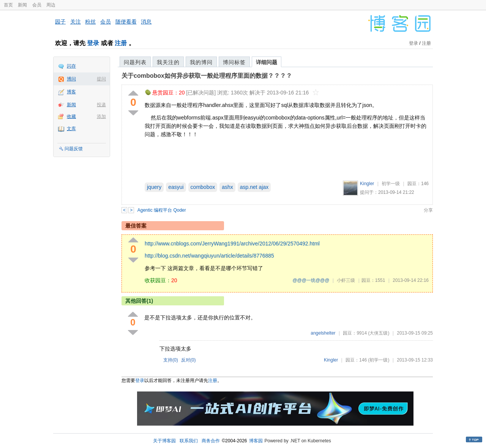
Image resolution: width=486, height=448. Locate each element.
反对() (189, 360)
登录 (93, 43)
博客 (71, 92)
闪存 (71, 66)
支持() (171, 360)
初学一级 (391, 184)
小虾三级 (346, 280)
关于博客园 (164, 441)
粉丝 (90, 22)
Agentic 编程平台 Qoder (162, 210)
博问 (71, 79)
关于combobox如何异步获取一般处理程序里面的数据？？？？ (207, 76)
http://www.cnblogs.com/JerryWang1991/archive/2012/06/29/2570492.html (232, 244)
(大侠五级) (379, 333)
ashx (227, 187)
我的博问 (201, 62)
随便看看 (126, 22)
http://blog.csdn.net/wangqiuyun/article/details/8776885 (209, 256)
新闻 (22, 5)
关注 (76, 22)
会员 (37, 5)
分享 (428, 210)
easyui (176, 187)
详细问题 (267, 62)
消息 (146, 22)
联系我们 (189, 441)
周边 (51, 5)
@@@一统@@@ (311, 280)
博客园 (256, 441)
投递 (101, 105)
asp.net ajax (254, 187)
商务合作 (211, 441)
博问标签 (234, 62)
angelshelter (323, 333)
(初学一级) (379, 360)
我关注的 (168, 62)
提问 (101, 79)
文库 (71, 129)
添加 (101, 116)
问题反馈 (74, 149)
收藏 (71, 116)
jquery (154, 187)
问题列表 (135, 62)
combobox (203, 187)
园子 (60, 22)
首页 (8, 5)
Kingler (367, 184)
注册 (121, 43)
